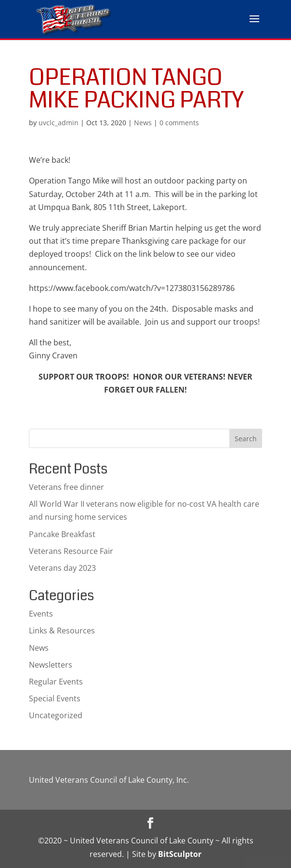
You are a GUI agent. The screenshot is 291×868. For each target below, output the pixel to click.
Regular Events (56, 682)
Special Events (55, 698)
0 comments (179, 123)
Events (41, 614)
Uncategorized (56, 715)
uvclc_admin (59, 123)
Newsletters (51, 665)
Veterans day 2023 (62, 568)
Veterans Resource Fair (71, 551)
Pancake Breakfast (62, 534)
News (143, 123)
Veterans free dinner (66, 487)
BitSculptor (180, 854)
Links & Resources (62, 631)
